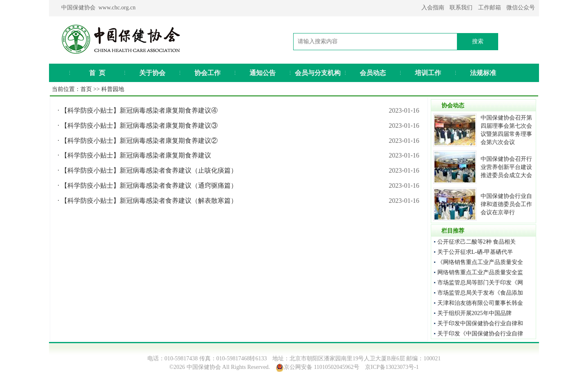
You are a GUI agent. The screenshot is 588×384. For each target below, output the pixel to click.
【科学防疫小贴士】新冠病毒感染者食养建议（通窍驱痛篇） (149, 185)
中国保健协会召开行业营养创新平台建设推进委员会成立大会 (506, 167)
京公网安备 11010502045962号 (322, 367)
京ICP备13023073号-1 (392, 367)
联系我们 (461, 8)
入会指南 (433, 8)
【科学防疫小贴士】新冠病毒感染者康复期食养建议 (136, 155)
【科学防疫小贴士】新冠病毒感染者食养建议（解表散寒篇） (149, 201)
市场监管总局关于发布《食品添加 (480, 293)
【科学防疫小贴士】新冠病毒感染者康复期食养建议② (139, 141)
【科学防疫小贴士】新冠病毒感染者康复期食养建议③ (139, 125)
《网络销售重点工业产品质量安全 (480, 262)
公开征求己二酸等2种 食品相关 (477, 242)
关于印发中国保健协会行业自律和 (480, 323)
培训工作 (428, 73)
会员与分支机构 (318, 73)
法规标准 (483, 73)
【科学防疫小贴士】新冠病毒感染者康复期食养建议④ (139, 110)
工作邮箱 (490, 8)
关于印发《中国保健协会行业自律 (480, 334)
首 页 (97, 73)
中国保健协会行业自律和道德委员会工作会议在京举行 (506, 204)
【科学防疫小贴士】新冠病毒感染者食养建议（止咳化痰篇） (149, 170)
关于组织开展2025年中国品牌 (474, 313)
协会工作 (207, 73)
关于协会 (152, 73)
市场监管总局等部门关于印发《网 (480, 283)
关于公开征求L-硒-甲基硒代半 (475, 252)
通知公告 (263, 73)
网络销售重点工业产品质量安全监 (480, 272)
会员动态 (373, 73)
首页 (86, 89)
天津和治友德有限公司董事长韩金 (480, 303)
